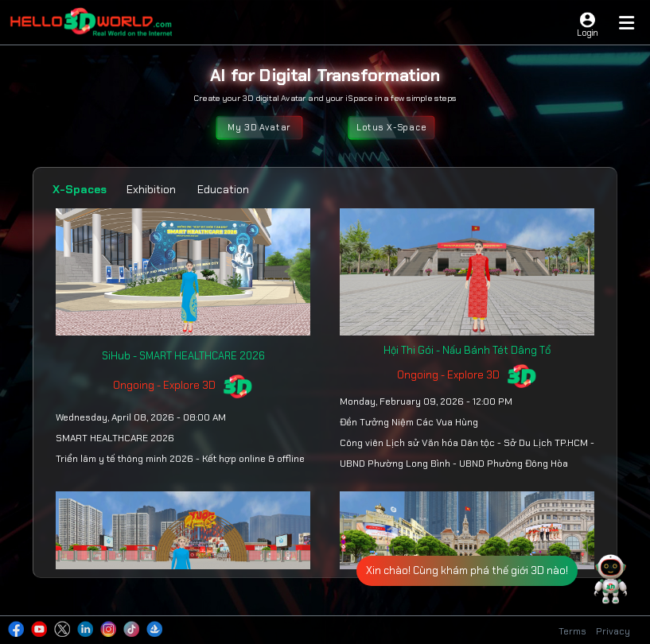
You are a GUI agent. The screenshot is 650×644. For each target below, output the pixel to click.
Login (587, 33)
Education (223, 189)
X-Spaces (80, 189)
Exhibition (151, 189)
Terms (572, 631)
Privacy (613, 631)
